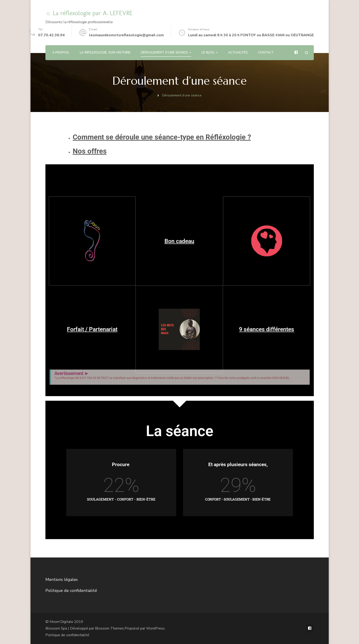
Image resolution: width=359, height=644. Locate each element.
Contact (266, 52)
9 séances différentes (267, 329)
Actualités (238, 52)
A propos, (61, 52)
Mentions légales (62, 580)
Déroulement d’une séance (164, 52)
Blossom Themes (109, 628)
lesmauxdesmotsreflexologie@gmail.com (126, 35)
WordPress (155, 628)
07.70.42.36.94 (51, 35)
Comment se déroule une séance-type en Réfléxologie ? (162, 137)
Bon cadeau (179, 241)
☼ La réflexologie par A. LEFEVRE (89, 13)
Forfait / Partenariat (92, 329)
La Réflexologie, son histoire (105, 52)
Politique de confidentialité (71, 591)
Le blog (208, 52)
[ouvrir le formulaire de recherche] (306, 53)
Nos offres (90, 151)
